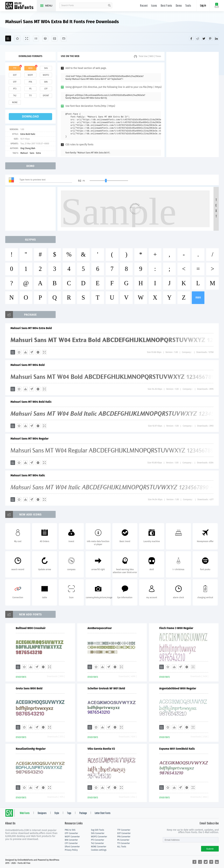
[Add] (8, 38)
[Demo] (27, 38)
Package (83, 813)
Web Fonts (25, 813)
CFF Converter (71, 843)
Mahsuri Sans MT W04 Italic (28, 475)
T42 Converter (97, 843)
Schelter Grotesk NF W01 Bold (106, 688)
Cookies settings (99, 850)
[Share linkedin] (216, 38)
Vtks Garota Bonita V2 (101, 749)
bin (46, 82)
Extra (38, 153)
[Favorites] (17, 38)
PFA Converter (124, 837)
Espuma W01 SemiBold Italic (177, 749)
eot (15, 75)
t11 (30, 96)
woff (30, 75)
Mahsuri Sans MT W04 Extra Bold (31, 328)
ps (30, 89)
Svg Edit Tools (98, 830)
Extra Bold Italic (28, 134)
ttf (15, 68)
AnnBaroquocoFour (100, 628)
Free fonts (21, 6)
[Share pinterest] (210, 38)
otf (15, 82)
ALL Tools (122, 847)
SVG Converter (98, 833)
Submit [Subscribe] (210, 849)
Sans (32, 153)
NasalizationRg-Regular (31, 749)
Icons (154, 6)
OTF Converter (71, 833)
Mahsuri (24, 153)
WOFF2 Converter (99, 837)
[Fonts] (64, 38)
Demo (179, 6)
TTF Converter (124, 830)
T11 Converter (124, 843)
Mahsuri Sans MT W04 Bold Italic (31, 402)
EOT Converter (124, 833)
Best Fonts (166, 6)
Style (57, 813)
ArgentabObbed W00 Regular (178, 688)
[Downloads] (25, 352)
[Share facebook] (191, 38)
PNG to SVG (70, 830)
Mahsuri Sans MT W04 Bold (28, 365)
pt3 (15, 89)
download (30, 116)
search (109, 5)
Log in (203, 6)
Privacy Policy (71, 850)
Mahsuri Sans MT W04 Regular (29, 439)
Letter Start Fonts (103, 813)
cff (46, 89)
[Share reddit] (198, 38)
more (198, 298)
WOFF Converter (72, 837)
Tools (188, 6)
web (30, 68)
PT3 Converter (98, 840)
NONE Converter (99, 847)
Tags (69, 813)
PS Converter (123, 840)
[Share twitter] (204, 38)
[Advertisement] (192, 104)
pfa (30, 82)
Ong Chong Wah (28, 148)
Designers (42, 813)
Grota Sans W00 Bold (29, 688)
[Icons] (55, 38)
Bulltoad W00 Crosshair (31, 628)
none (15, 102)
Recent (144, 6)
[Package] (45, 38)
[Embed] (38, 352)
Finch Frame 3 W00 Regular (176, 628)
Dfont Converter (72, 847)
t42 (15, 96)
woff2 (46, 75)
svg (46, 68)
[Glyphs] (36, 38)
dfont (46, 96)
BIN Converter (71, 840)
